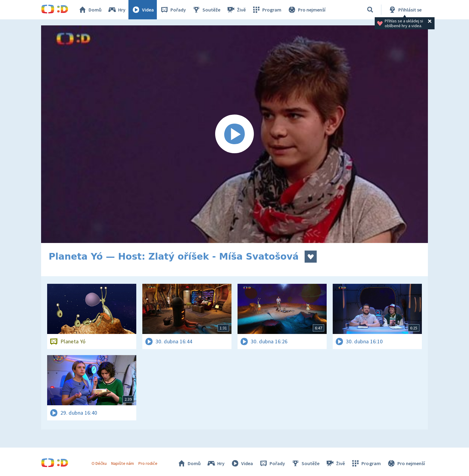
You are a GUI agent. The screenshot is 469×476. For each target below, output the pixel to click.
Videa (143, 10)
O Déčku (99, 463)
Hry (116, 10)
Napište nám (122, 463)
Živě (236, 10)
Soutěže (206, 10)
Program (267, 10)
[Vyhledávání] (370, 10)
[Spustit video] (234, 134)
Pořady (173, 10)
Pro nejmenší (306, 10)
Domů (90, 10)
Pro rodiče (148, 463)
